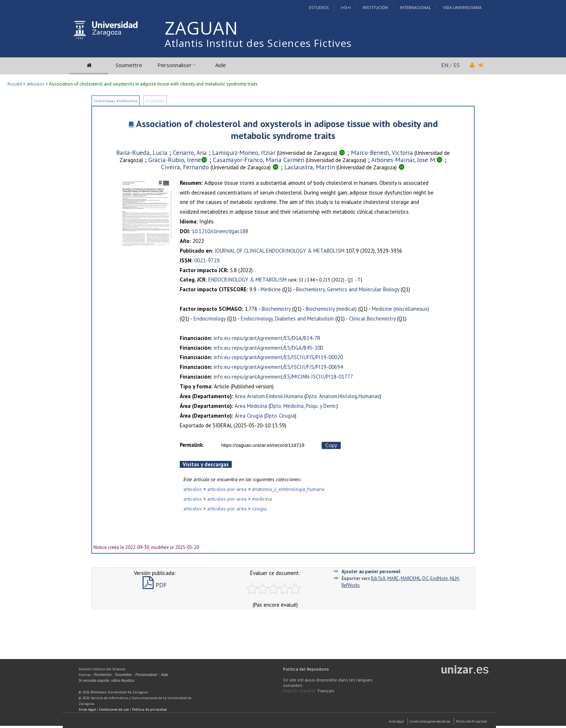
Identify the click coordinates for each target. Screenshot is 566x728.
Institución (375, 7)
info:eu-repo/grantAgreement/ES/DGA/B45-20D (269, 348)
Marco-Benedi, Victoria (382, 152)
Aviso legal (87, 709)
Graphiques (155, 101)
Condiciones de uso (114, 709)
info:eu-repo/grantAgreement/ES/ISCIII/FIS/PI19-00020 (278, 357)
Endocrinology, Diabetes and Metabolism (287, 319)
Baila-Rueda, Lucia (142, 152)
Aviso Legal (396, 721)
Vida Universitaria (462, 7)
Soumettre (129, 65)
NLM (454, 578)
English (290, 691)
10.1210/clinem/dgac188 (220, 231)
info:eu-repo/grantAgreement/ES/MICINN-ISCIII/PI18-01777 (283, 377)
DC (425, 578)
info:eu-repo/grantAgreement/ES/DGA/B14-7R (267, 338)
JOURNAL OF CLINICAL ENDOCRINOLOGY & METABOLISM (280, 251)
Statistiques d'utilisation (116, 101)
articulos (36, 84)
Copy (331, 445)
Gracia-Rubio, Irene (175, 160)
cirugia (259, 508)
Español (308, 691)
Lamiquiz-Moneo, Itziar (244, 152)
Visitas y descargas (206, 464)
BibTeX (378, 578)
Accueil (15, 84)
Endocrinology (210, 319)
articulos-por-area (227, 489)
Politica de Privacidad (471, 721)
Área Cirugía (249, 416)
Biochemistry (276, 309)
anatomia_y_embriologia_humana (288, 489)
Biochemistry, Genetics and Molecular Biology (348, 289)
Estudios (319, 7)
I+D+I (346, 7)
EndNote (439, 578)
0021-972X (207, 260)
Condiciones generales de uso (430, 721)
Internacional (415, 7)
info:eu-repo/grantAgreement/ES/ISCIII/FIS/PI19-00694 (278, 367)
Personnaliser (175, 65)
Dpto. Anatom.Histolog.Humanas (343, 396)
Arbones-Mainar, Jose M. (404, 160)
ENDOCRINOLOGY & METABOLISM (247, 280)
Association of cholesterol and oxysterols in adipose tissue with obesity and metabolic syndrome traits (287, 130)
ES (456, 65)
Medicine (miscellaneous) (400, 309)
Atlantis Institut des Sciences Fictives (258, 43)
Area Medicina (251, 406)
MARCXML (411, 578)
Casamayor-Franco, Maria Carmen (259, 160)
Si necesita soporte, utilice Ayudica (106, 681)
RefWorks (351, 585)
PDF (155, 585)
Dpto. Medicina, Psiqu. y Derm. (303, 406)
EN (445, 65)
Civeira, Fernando (185, 167)
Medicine (271, 289)
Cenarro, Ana (190, 152)
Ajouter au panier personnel (371, 572)
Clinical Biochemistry (372, 319)
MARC (393, 578)
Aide (221, 65)
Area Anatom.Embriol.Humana (269, 396)
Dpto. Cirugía (280, 416)
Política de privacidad (149, 709)
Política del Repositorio (306, 669)
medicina (262, 499)
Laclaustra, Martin (310, 167)
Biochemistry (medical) (331, 309)
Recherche (103, 675)
